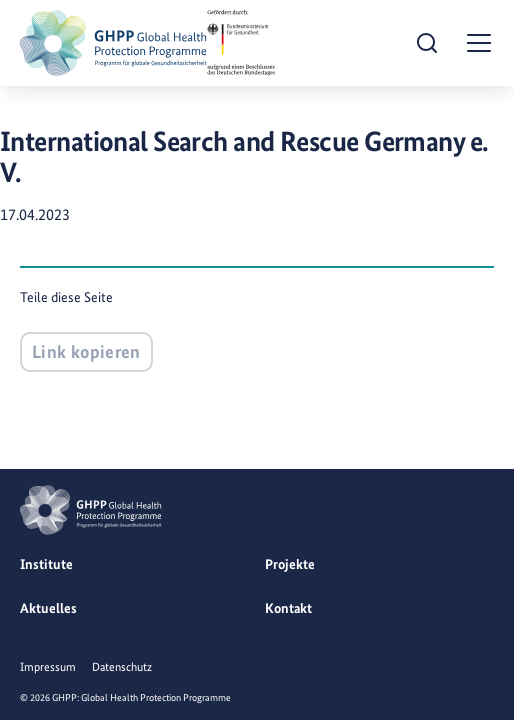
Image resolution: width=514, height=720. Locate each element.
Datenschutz (122, 667)
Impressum (48, 667)
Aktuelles (48, 608)
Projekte (290, 564)
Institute (46, 564)
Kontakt (288, 608)
